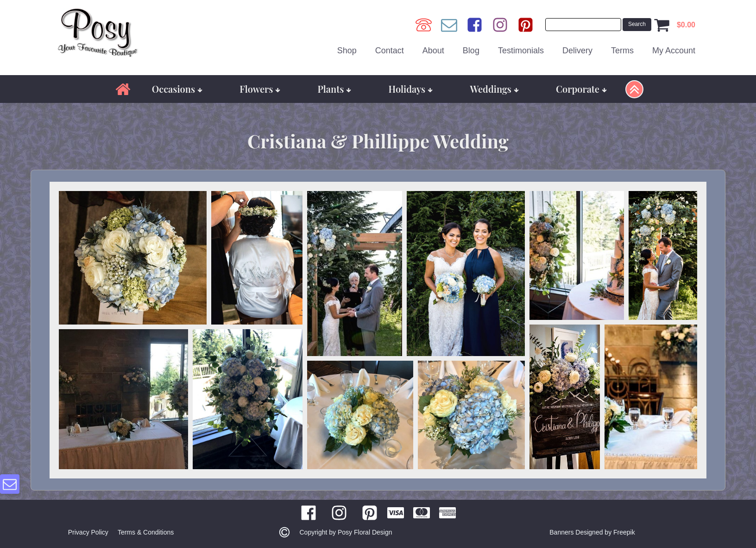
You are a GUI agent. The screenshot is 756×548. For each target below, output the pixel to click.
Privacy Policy (88, 532)
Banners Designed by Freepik (592, 532)
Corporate (581, 89)
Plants (335, 89)
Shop (347, 51)
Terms (622, 51)
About (433, 51)
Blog (471, 51)
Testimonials (521, 51)
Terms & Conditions (146, 532)
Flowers (260, 89)
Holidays (411, 89)
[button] (133, 258)
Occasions (177, 89)
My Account (674, 51)
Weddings (494, 89)
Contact (390, 51)
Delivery (577, 51)
